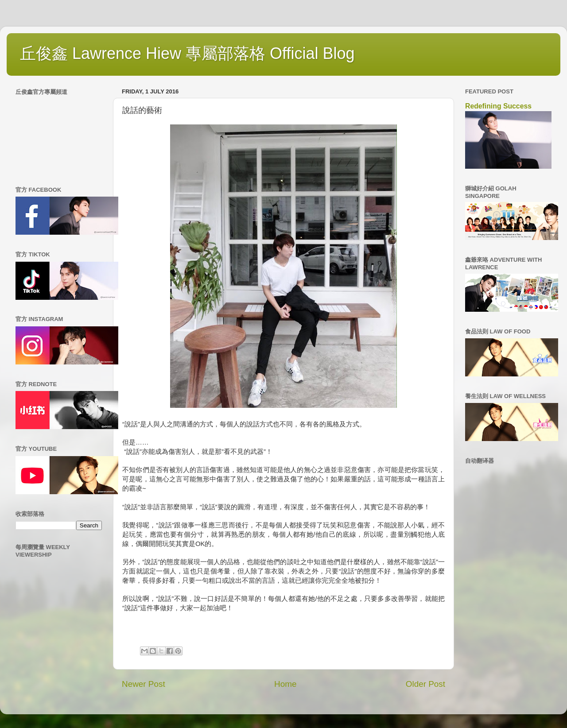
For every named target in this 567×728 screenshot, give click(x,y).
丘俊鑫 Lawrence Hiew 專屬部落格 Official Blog (187, 53)
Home (285, 684)
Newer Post (144, 684)
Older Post (425, 684)
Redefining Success (498, 106)
